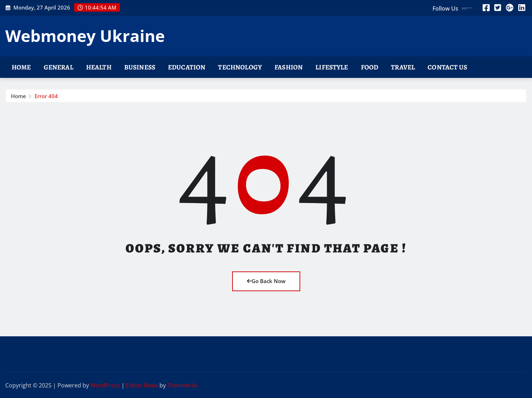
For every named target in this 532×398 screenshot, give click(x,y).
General (59, 67)
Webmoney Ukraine (85, 36)
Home (21, 67)
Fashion (289, 67)
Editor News (142, 385)
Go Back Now (266, 281)
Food (370, 67)
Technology (240, 67)
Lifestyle (332, 67)
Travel (403, 67)
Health (99, 67)
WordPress (105, 385)
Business (140, 67)
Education (187, 67)
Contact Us (447, 67)
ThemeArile (182, 385)
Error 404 (46, 97)
